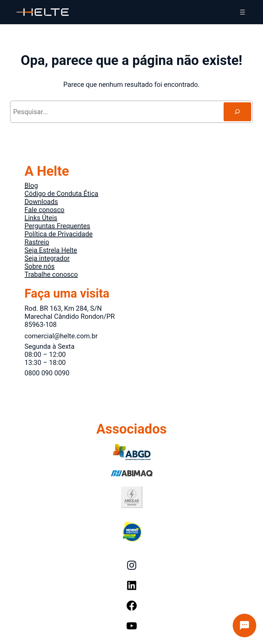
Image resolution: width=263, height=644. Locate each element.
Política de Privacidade (59, 234)
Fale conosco (45, 210)
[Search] (237, 112)
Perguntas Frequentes (57, 226)
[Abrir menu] (242, 12)
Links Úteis (41, 218)
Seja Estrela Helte (51, 250)
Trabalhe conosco (51, 274)
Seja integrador (47, 258)
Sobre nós (40, 266)
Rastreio (37, 242)
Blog (31, 185)
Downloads (41, 202)
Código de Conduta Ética (61, 194)
